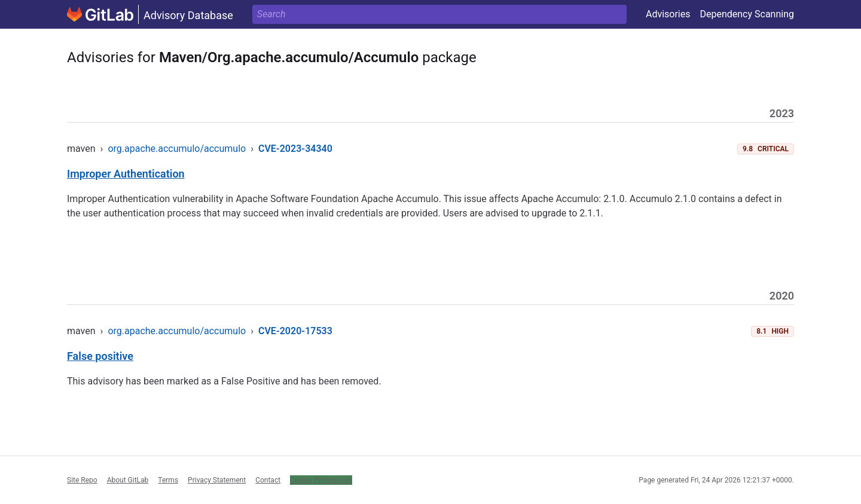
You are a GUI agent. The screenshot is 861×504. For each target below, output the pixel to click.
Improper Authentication (126, 174)
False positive (100, 356)
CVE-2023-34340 (295, 149)
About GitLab (128, 480)
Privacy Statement (217, 480)
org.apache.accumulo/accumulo (177, 149)
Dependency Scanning (747, 14)
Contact (268, 480)
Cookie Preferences (321, 480)
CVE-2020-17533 (295, 331)
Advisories (668, 14)
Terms (168, 480)
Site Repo (82, 480)
